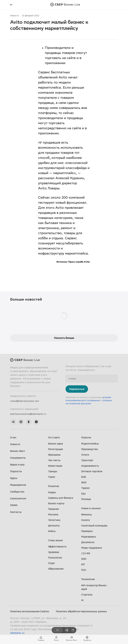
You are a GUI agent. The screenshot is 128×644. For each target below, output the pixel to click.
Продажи (53, 509)
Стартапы (87, 595)
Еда (83, 493)
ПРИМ (14, 505)
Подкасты (16, 471)
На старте (54, 437)
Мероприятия (18, 485)
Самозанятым (18, 498)
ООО (84, 559)
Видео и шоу (17, 465)
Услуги (85, 455)
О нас (13, 437)
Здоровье (54, 552)
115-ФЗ (86, 553)
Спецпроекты (18, 458)
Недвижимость (90, 466)
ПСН (84, 570)
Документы (88, 542)
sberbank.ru (17, 633)
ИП (83, 564)
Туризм (85, 488)
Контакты (16, 512)
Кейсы (52, 531)
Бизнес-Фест (18, 451)
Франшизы (54, 455)
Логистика (54, 520)
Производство (90, 449)
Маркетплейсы (90, 444)
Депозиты (54, 526)
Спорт (52, 563)
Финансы (87, 514)
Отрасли (86, 437)
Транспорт (87, 460)
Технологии (88, 579)
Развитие (54, 486)
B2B (84, 477)
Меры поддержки (92, 548)
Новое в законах (91, 508)
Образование (56, 569)
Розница (86, 499)
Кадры (52, 492)
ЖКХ (84, 482)
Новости (14, 15)
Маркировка (89, 537)
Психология (55, 558)
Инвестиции (55, 466)
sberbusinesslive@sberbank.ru (28, 414)
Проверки (87, 531)
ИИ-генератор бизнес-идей (94, 587)
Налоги (85, 520)
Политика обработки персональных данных (81, 611)
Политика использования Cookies (30, 611)
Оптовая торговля (92, 471)
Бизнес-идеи (56, 444)
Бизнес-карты (56, 503)
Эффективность (57, 546)
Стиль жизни (55, 540)
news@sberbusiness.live (25, 401)
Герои (52, 477)
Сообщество (17, 492)
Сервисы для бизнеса (61, 498)
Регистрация (56, 449)
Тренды (53, 471)
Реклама (53, 514)
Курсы (14, 478)
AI (82, 600)
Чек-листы (54, 460)
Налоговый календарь (94, 526)
